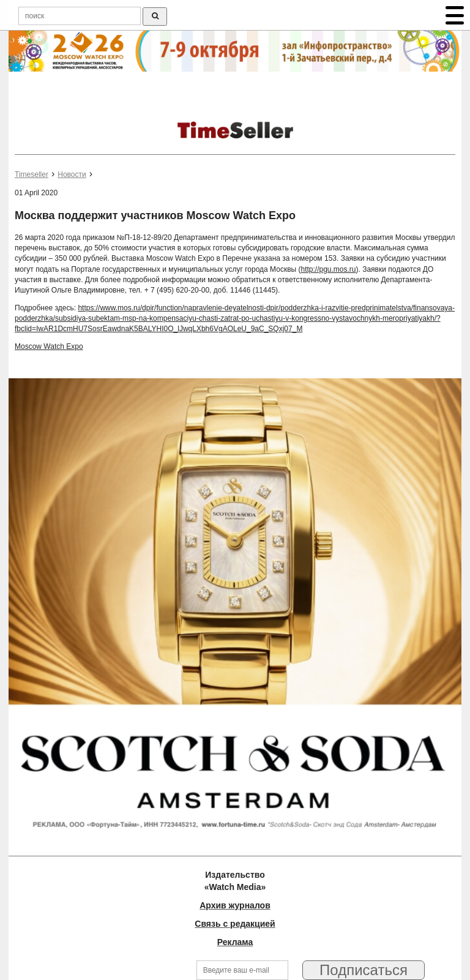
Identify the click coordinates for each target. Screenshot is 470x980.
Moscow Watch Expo (49, 346)
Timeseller (32, 174)
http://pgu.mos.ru (328, 269)
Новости (72, 174)
